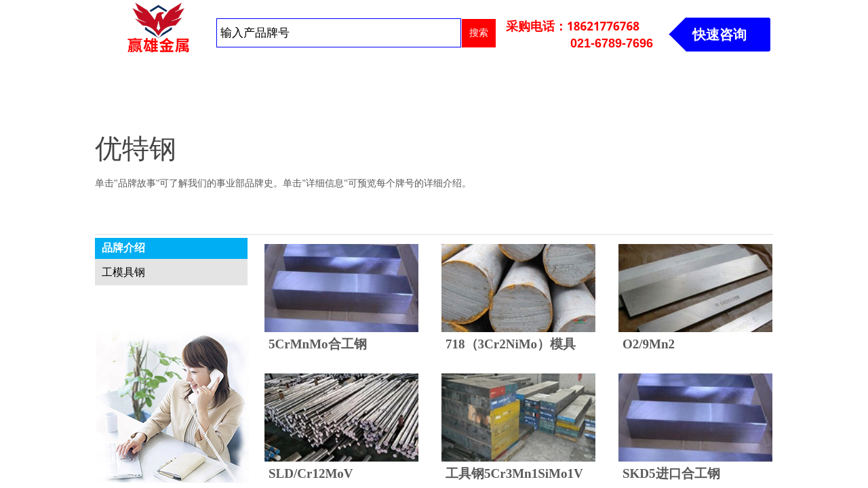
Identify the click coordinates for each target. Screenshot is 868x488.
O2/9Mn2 (649, 344)
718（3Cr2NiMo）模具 (511, 344)
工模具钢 (123, 272)
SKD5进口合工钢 (671, 473)
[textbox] (339, 33)
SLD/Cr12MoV (311, 473)
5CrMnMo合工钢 (318, 344)
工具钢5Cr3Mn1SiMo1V (514, 473)
